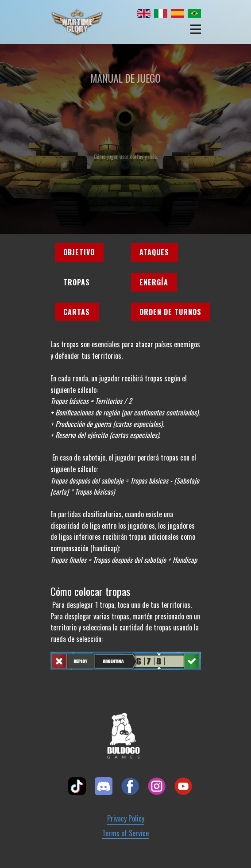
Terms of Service (125, 833)
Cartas (77, 312)
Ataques (154, 252)
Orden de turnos (170, 312)
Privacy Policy (126, 819)
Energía (154, 282)
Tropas (77, 282)
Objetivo (79, 252)
